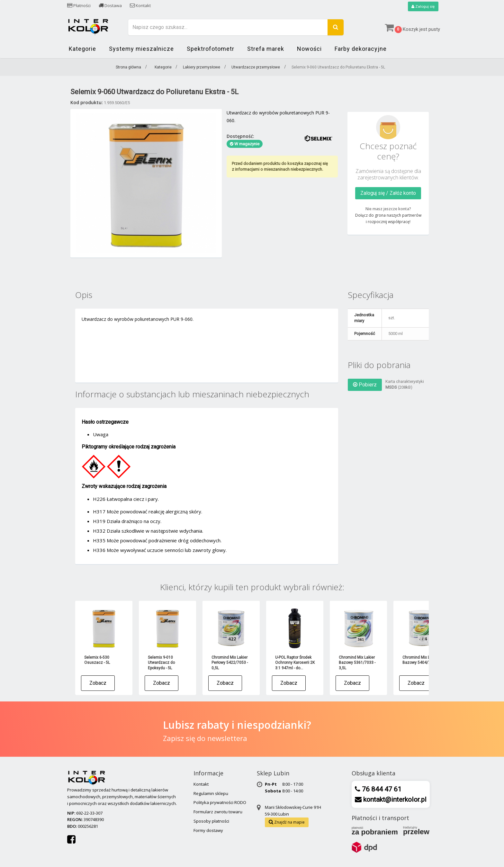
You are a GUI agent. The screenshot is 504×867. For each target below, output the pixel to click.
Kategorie (82, 49)
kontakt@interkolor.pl (394, 799)
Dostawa (110, 5)
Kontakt (140, 5)
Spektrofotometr (211, 49)
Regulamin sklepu (211, 793)
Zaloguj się (423, 6)
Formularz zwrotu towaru (218, 812)
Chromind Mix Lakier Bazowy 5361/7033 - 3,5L (357, 663)
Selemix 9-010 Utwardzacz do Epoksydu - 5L (161, 663)
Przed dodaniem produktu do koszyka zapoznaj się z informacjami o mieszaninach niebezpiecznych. (280, 167)
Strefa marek (266, 49)
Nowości (309, 49)
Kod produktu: (87, 102)
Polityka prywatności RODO (220, 803)
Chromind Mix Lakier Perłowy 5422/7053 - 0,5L (230, 663)
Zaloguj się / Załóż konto (388, 193)
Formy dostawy (208, 830)
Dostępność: (240, 136)
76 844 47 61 (381, 789)
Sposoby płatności (211, 821)
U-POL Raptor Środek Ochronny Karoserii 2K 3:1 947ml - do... (295, 663)
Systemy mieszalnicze (141, 49)
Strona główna (128, 68)
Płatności (79, 5)
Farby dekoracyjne (361, 49)
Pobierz (365, 385)
